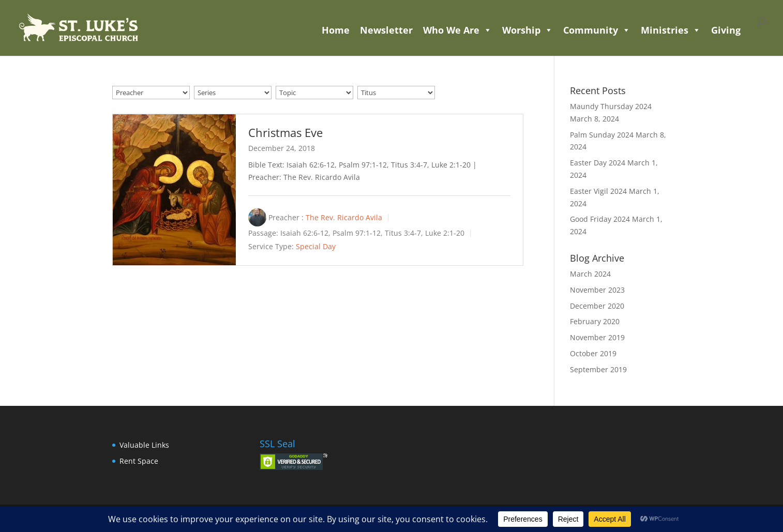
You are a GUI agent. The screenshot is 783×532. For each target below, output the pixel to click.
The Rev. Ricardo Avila (344, 217)
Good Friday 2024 (600, 219)
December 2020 (597, 306)
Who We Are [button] (457, 30)
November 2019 (597, 337)
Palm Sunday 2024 (602, 135)
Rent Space (139, 461)
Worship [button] (528, 30)
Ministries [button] (671, 30)
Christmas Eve (285, 132)
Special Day (316, 246)
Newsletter (386, 30)
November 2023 (597, 290)
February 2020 (595, 321)
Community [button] (597, 30)
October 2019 (593, 353)
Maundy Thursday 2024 (611, 106)
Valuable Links (144, 445)
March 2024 (590, 274)
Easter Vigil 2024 (598, 191)
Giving (726, 30)
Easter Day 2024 (598, 163)
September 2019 (598, 369)
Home (336, 30)
